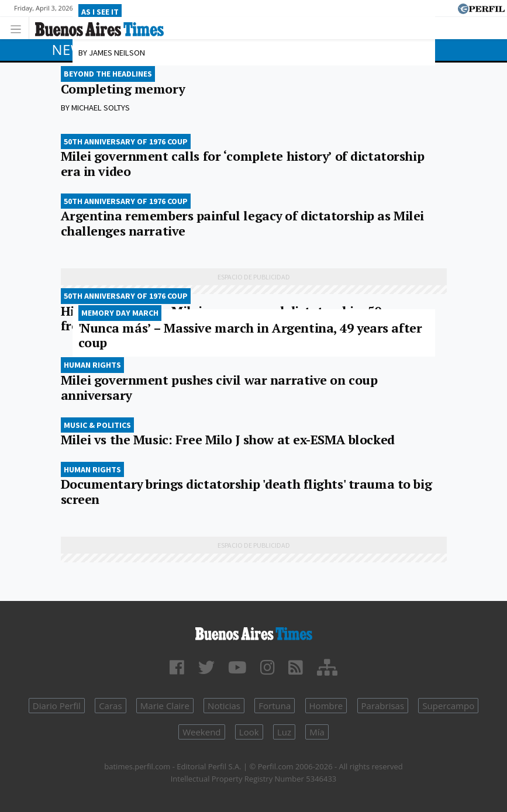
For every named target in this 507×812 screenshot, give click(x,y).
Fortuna (275, 706)
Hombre (326, 706)
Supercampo (448, 706)
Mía (317, 732)
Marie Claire (165, 706)
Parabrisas (383, 706)
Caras (110, 706)
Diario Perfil (57, 706)
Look (249, 732)
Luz (284, 732)
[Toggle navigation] (19, 28)
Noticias (224, 706)
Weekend (201, 732)
